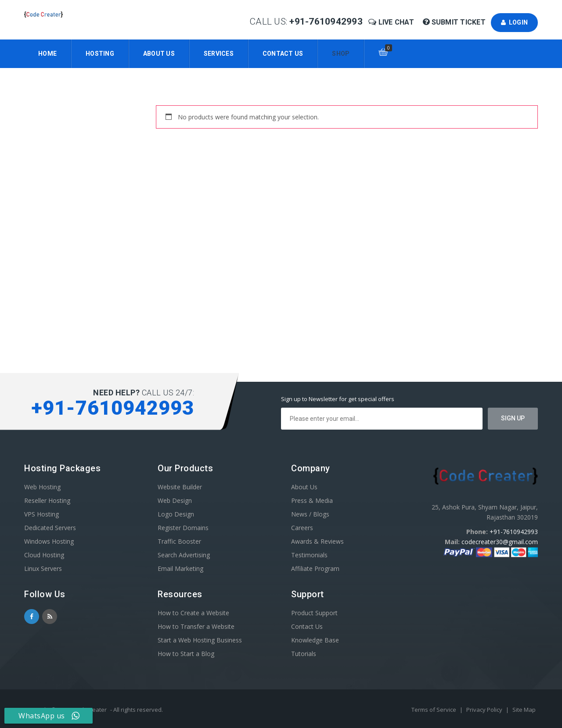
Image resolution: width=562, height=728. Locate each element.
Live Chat (392, 22)
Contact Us (283, 54)
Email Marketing (180, 568)
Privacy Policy (485, 710)
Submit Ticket (455, 22)
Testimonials (309, 555)
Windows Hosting (49, 541)
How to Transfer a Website (196, 626)
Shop (341, 54)
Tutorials (304, 654)
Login (514, 22)
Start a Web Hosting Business (200, 640)
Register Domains (183, 528)
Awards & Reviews (317, 541)
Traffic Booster (179, 541)
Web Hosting (42, 487)
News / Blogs (310, 514)
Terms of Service (434, 710)
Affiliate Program (315, 568)
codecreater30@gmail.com (500, 542)
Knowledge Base (315, 640)
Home (47, 54)
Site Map (524, 710)
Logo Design (176, 514)
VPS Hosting (41, 514)
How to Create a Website (193, 613)
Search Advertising (184, 555)
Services (219, 54)
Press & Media (312, 500)
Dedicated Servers (50, 528)
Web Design (175, 500)
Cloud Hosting (44, 555)
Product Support (314, 613)
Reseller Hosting (47, 500)
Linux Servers (43, 568)
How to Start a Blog (186, 654)
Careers (302, 528)
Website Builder (180, 487)
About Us (159, 54)
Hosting (100, 54)
